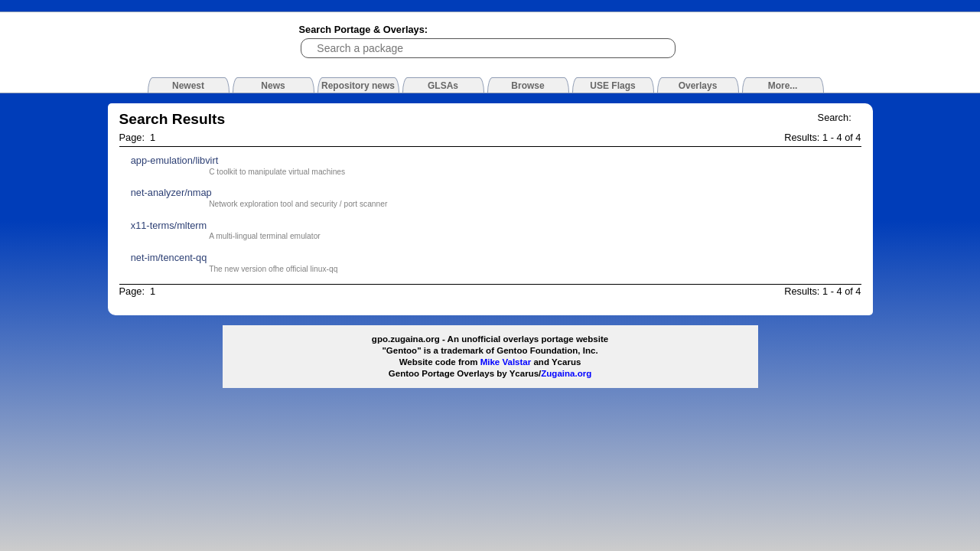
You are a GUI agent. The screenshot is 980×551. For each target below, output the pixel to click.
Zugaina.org (566, 373)
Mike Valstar (506, 362)
